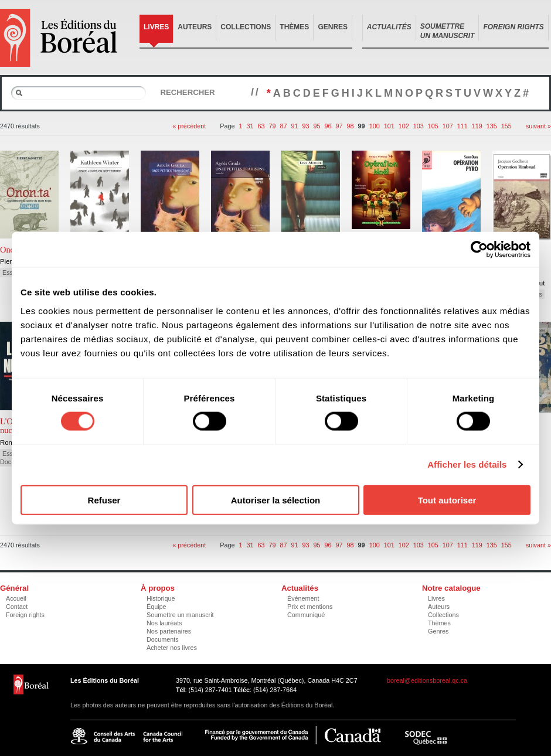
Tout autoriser (447, 500)
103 (419, 126)
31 (250, 126)
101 (389, 126)
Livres (156, 27)
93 (306, 126)
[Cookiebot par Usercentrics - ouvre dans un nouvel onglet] (479, 250)
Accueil (16, 598)
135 (492, 126)
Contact (17, 607)
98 (351, 126)
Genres (333, 27)
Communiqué (306, 615)
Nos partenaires (169, 631)
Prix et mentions (310, 607)
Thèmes (294, 27)
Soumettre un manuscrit (180, 615)
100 (375, 126)
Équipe (157, 607)
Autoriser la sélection (276, 500)
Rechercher (187, 92)
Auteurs (195, 27)
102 (404, 126)
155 (506, 126)
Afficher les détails (467, 464)
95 (317, 126)
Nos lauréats (164, 623)
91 (295, 126)
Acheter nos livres (172, 648)
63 (261, 126)
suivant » (538, 126)
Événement (303, 598)
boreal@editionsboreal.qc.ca (427, 680)
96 (328, 126)
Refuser (104, 500)
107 (448, 126)
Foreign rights (25, 615)
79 (272, 126)
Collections (246, 27)
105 (433, 126)
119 (477, 126)
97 (339, 126)
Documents (163, 639)
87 (284, 126)
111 (462, 126)
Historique (161, 598)
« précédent (189, 126)
